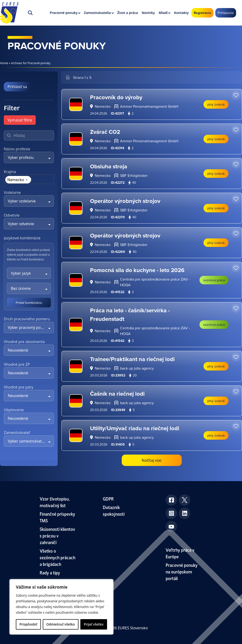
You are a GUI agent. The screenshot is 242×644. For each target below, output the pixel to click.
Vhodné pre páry (19, 387)
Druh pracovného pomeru (27, 319)
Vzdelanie (12, 192)
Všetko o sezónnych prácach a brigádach (58, 557)
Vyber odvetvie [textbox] (21, 224)
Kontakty (181, 13)
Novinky (148, 13)
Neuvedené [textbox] (18, 350)
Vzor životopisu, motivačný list (55, 502)
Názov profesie (17, 149)
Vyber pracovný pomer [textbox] (28, 327)
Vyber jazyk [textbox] (21, 273)
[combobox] (29, 157)
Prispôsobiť (28, 624)
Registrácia (202, 13)
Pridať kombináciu (29, 303)
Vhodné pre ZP (17, 364)
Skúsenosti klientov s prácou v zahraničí (57, 535)
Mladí (163, 13)
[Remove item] (27, 180)
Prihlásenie (226, 13)
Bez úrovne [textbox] (21, 288)
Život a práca (127, 13)
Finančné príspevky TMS (57, 517)
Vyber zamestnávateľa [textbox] (27, 441)
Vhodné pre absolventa (24, 342)
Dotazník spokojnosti (114, 510)
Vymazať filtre (20, 120)
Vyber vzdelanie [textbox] (22, 201)
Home (4, 63)
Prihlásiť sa (17, 87)
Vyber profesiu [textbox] (21, 157)
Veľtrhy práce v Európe (180, 553)
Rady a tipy (50, 572)
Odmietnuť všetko (61, 624)
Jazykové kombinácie (22, 238)
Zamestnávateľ (17, 433)
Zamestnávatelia (97, 13)
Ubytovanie (14, 410)
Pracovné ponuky (64, 13)
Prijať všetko (94, 624)
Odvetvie (12, 215)
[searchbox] (7, 180)
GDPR (108, 499)
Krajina (10, 172)
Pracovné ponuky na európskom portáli (182, 571)
